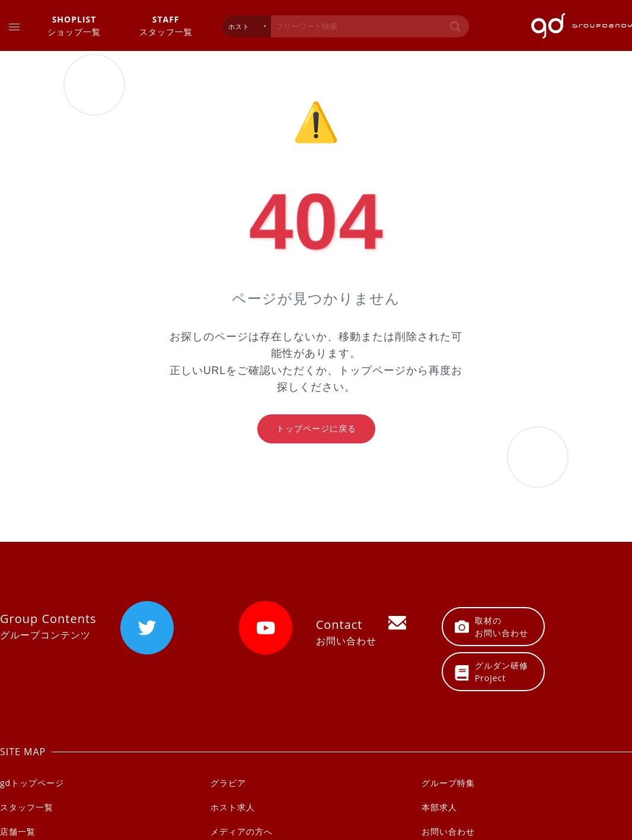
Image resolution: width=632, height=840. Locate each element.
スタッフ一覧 (166, 25)
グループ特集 (448, 783)
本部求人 (439, 807)
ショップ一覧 (74, 25)
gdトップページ (32, 783)
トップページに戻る (316, 429)
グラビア (228, 783)
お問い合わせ (448, 831)
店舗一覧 (18, 831)
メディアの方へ (242, 831)
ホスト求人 (233, 807)
